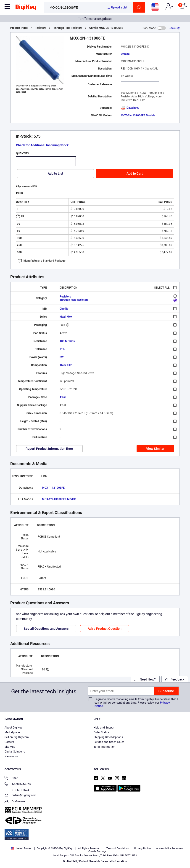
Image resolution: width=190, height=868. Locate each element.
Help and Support (104, 728)
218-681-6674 (17, 790)
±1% (62, 349)
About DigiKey (13, 728)
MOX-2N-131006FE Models (138, 115)
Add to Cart (135, 174)
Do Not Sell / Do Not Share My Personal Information (95, 861)
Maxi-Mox (66, 317)
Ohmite (125, 54)
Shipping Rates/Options (108, 737)
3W (62, 357)
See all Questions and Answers (46, 629)
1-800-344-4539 (18, 785)
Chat (11, 778)
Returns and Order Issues (109, 742)
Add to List (55, 174)
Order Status (101, 732)
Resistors (40, 28)
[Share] (175, 28)
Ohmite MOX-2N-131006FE (106, 28)
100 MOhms (67, 341)
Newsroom (11, 756)
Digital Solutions (15, 752)
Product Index (19, 28)
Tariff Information (104, 747)
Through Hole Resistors (68, 28)
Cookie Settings (97, 851)
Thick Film (66, 365)
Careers (9, 742)
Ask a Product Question (105, 629)
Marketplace (12, 732)
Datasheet (130, 108)
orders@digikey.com (21, 796)
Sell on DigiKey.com (17, 737)
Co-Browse (15, 802)
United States (21, 848)
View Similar (155, 449)
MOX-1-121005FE (53, 488)
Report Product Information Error (49, 449)
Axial (63, 397)
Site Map (10, 747)
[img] (26, 8)
